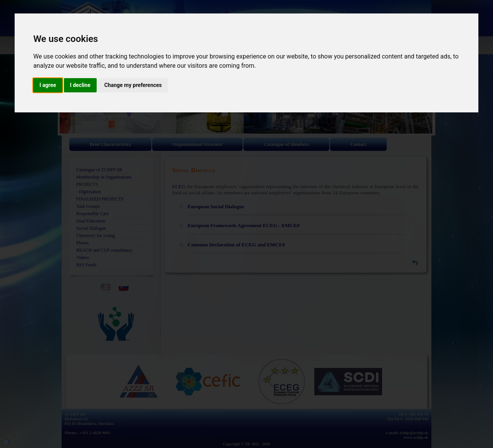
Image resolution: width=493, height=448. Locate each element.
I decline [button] (80, 85)
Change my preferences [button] (133, 85)
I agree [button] (48, 85)
